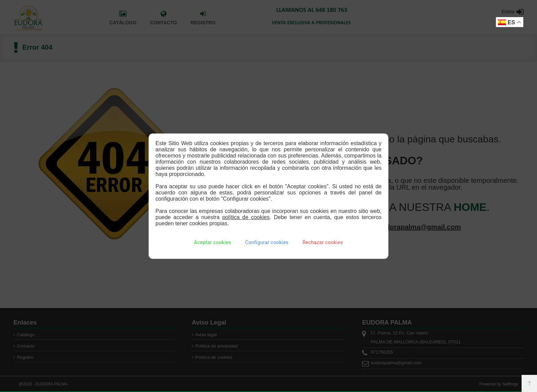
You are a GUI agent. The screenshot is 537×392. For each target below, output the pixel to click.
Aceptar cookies (213, 242)
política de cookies (246, 217)
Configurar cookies (267, 242)
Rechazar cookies (323, 242)
